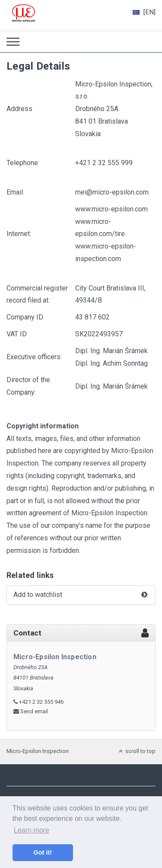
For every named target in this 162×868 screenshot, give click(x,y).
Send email (34, 711)
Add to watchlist (81, 595)
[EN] (144, 12)
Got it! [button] (43, 852)
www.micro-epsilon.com (111, 209)
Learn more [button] (32, 830)
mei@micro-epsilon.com (112, 192)
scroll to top (136, 751)
